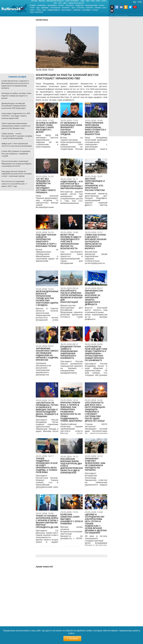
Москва (42, 1)
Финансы (70, 5)
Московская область (55, 1)
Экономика (52, 5)
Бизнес (61, 5)
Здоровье (45, 8)
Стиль (38, 10)
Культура (81, 8)
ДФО (65, 3)
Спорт (32, 8)
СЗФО (82, 1)
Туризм (97, 8)
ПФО (93, 1)
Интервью (86, 10)
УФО (55, 3)
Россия (34, 1)
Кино (32, 10)
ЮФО (98, 1)
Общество (79, 5)
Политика (41, 5)
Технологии (55, 8)
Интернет (66, 8)
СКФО (104, 1)
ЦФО (88, 1)
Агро (104, 8)
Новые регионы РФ (76, 3)
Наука (101, 5)
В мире (33, 5)
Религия (89, 8)
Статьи (95, 10)
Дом (44, 10)
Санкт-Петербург (72, 1)
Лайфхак (77, 10)
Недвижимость (54, 10)
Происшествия (91, 5)
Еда (38, 8)
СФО (60, 3)
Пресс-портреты (36, 12)
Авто (73, 8)
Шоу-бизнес (67, 10)
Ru (135, 2)
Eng (140, 2)
